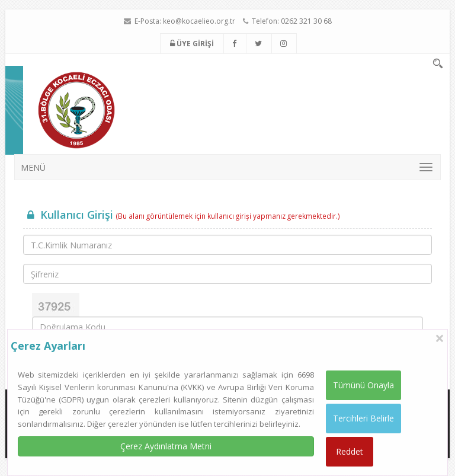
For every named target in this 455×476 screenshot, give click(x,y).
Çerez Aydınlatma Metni (166, 446)
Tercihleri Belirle (363, 418)
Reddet (350, 451)
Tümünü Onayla (363, 385)
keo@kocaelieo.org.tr (199, 21)
